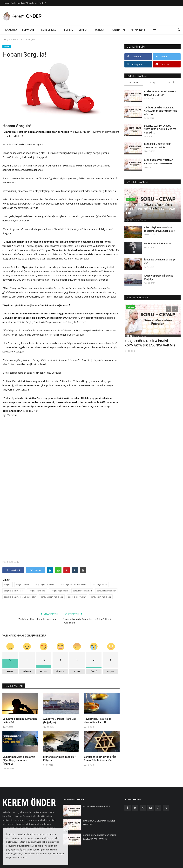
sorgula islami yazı (37, 591)
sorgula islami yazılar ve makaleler (20, 597)
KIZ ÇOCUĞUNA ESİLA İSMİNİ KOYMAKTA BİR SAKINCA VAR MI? (150, 343)
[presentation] (169, 309)
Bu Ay (152, 82)
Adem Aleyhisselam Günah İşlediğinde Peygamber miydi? (160, 229)
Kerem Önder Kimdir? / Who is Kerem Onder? (25, 3)
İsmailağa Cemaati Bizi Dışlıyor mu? (160, 261)
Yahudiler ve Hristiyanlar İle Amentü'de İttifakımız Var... (100, 759)
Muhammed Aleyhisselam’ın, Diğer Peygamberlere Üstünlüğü (19, 760)
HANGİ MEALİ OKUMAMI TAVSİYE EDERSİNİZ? (99, 823)
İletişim (68, 30)
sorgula (8, 585)
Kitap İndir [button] (139, 30)
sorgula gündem (99, 585)
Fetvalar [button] (29, 30)
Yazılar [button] (101, 30)
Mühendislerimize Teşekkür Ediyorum (59, 759)
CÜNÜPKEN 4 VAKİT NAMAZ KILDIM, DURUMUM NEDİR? (159, 162)
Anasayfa (11, 30)
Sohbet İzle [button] (50, 30)
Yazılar (16, 39)
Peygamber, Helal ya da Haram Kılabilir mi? (98, 721)
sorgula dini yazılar (77, 597)
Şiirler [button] (84, 30)
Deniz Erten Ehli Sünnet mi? (158, 244)
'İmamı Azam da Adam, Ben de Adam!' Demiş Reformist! (88, 621)
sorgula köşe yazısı (59, 591)
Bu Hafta (134, 82)
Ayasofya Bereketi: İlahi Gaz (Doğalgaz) (60, 721)
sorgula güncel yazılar (45, 585)
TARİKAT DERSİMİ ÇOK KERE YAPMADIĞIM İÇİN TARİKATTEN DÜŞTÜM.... (161, 111)
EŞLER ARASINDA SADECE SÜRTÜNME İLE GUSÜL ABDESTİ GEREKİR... (161, 129)
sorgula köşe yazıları (82, 591)
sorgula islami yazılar (14, 591)
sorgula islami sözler (106, 591)
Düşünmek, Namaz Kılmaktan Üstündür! (20, 721)
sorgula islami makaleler (52, 597)
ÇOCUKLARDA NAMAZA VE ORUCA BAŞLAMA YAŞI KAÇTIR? (100, 837)
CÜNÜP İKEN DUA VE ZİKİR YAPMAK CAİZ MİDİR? (158, 146)
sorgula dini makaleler (101, 597)
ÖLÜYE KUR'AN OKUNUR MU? (97, 806)
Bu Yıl (171, 82)
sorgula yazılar (23, 585)
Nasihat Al (119, 30)
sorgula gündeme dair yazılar (73, 585)
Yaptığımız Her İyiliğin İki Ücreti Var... (38, 619)
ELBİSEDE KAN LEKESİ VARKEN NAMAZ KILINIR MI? (160, 93)
